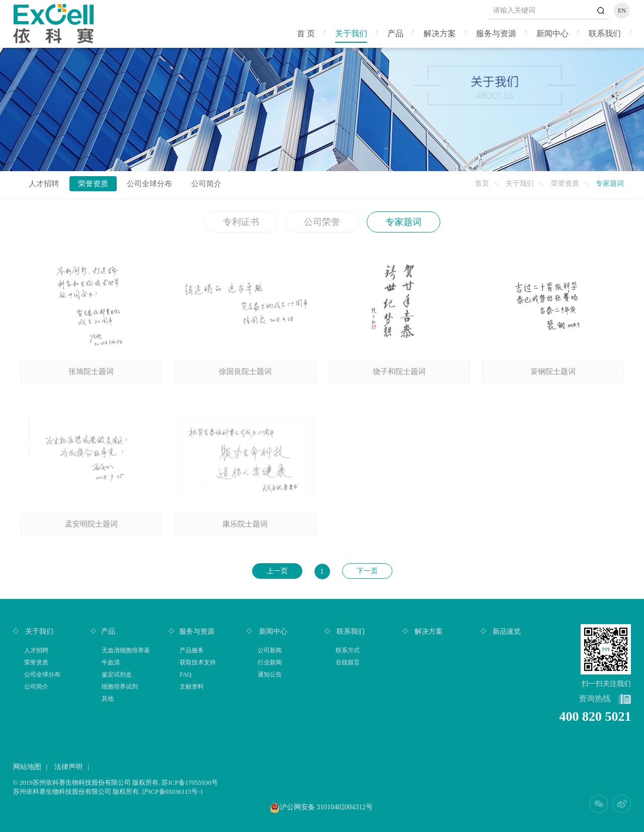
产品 (395, 33)
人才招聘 (44, 184)
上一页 (277, 571)
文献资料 (192, 687)
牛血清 (111, 662)
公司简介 (206, 184)
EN (622, 11)
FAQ (185, 674)
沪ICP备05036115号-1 (173, 791)
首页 (482, 183)
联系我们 (605, 33)
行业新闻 (270, 662)
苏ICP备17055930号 (189, 782)
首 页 (306, 33)
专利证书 (241, 222)
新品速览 (506, 631)
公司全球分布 (149, 184)
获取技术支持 (198, 662)
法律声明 (68, 767)
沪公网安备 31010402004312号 (327, 807)
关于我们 (351, 33)
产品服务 (192, 650)
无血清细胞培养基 (126, 650)
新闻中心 (552, 33)
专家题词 (404, 222)
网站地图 (27, 767)
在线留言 (348, 662)
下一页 (367, 571)
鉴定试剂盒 (117, 674)
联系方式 (348, 650)
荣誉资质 (565, 183)
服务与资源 (496, 33)
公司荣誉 (322, 222)
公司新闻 (270, 650)
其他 (108, 699)
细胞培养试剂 (120, 687)
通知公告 (270, 674)
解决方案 (440, 33)
